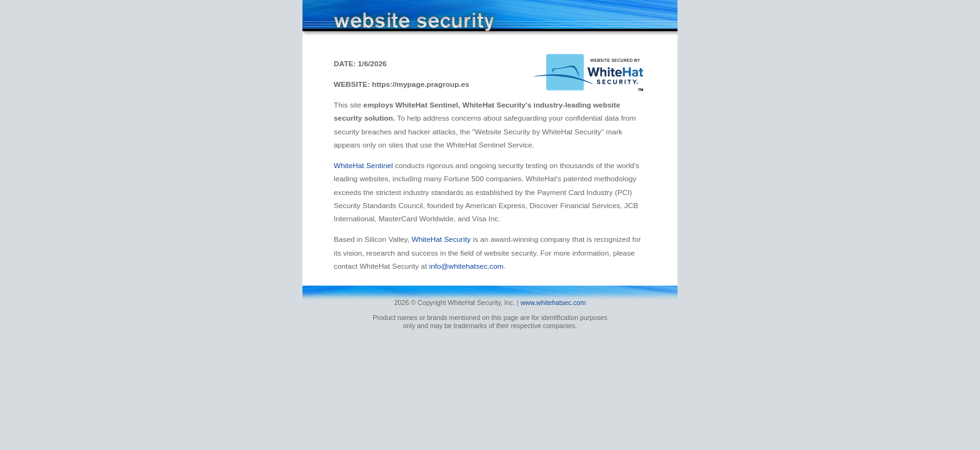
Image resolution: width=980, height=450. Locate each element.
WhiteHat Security (442, 239)
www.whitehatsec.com (553, 302)
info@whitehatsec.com (467, 266)
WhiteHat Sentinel (364, 166)
